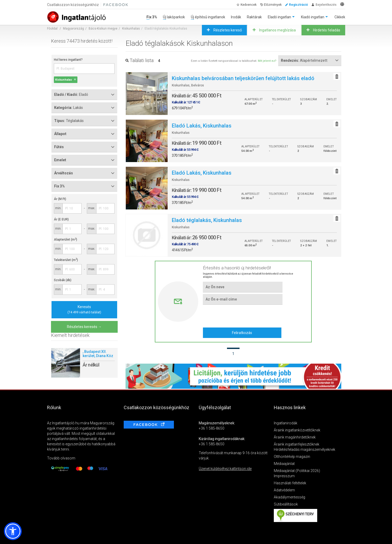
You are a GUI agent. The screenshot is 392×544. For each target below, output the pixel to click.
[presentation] (243, 316)
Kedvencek (249, 5)
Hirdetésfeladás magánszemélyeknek (305, 449)
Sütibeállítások (286, 504)
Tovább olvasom (61, 458)
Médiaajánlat (284, 464)
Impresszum (284, 476)
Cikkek (340, 17)
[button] (13, 531)
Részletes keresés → (84, 327)
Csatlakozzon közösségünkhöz (73, 5)
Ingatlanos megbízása (277, 30)
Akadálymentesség (289, 497)
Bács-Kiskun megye (103, 29)
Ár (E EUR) (61, 219)
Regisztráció (299, 5)
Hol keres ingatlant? (68, 60)
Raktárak (254, 17)
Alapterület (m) (66, 240)
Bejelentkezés (326, 5)
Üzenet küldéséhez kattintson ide (225, 469)
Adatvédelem (284, 490)
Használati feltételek (290, 483)
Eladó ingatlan (279, 17)
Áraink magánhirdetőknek (295, 437)
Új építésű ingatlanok (208, 17)
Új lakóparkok (174, 17)
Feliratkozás (242, 333)
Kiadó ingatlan (313, 17)
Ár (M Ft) (60, 199)
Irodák (236, 17)
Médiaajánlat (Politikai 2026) (297, 471)
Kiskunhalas (131, 29)
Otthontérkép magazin (292, 457)
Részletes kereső (227, 30)
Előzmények (273, 5)
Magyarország (73, 29)
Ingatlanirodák (286, 423)
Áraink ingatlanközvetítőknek (297, 430)
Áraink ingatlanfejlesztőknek (297, 444)
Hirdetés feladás (326, 30)
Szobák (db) (63, 280)
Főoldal (52, 29)
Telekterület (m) (66, 260)
